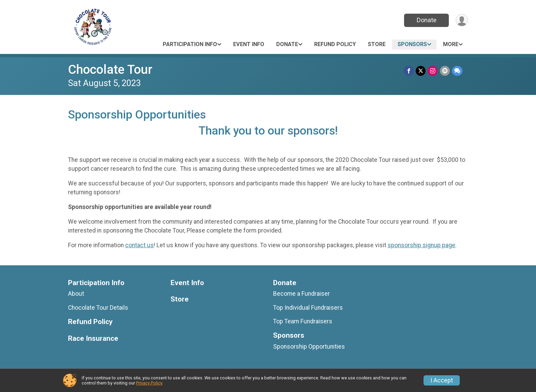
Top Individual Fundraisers (308, 308)
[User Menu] (462, 20)
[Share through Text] (457, 71)
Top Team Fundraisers (303, 321)
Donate (426, 20)
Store (377, 44)
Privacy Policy (149, 383)
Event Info (249, 44)
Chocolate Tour (110, 69)
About (76, 294)
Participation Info (190, 44)
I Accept (442, 380)
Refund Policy (335, 44)
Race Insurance (93, 339)
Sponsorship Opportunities (309, 347)
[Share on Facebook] (409, 71)
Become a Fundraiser (301, 294)
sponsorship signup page (421, 245)
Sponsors (412, 44)
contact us (139, 245)
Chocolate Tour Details (98, 308)
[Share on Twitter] (421, 71)
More (451, 44)
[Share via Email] (445, 71)
